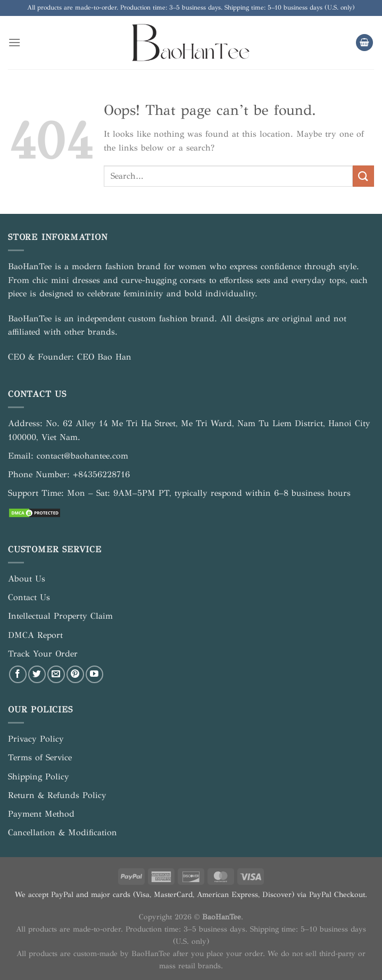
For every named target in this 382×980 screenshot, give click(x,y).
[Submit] (363, 176)
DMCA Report (35, 635)
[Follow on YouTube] (94, 674)
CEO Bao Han (104, 357)
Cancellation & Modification (63, 832)
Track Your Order (43, 654)
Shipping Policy (39, 776)
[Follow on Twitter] (37, 674)
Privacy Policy (36, 739)
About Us (27, 579)
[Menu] (14, 42)
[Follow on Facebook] (18, 674)
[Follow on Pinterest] (75, 674)
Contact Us (29, 597)
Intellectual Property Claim (60, 616)
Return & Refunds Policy (57, 795)
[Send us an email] (56, 674)
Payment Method (41, 814)
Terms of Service (40, 757)
